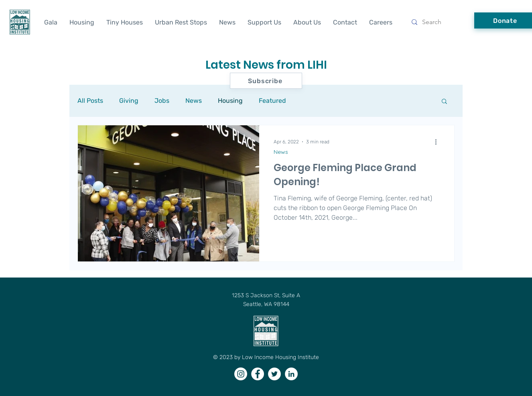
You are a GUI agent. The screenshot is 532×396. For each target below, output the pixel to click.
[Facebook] (258, 374)
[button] (444, 102)
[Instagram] (241, 374)
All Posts (90, 101)
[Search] (437, 22)
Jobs (162, 101)
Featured (272, 101)
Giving (129, 101)
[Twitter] (274, 374)
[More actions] (439, 142)
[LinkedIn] (291, 374)
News (194, 101)
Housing (230, 101)
